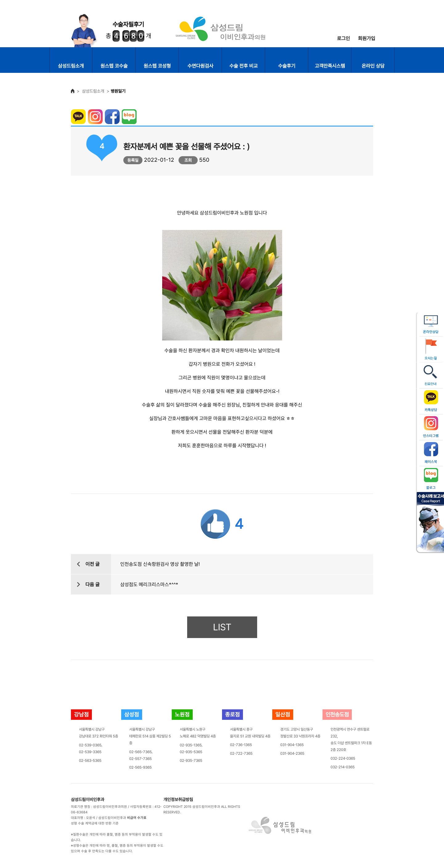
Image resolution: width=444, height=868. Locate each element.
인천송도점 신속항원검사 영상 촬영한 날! (160, 564)
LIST (222, 627)
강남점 (81, 714)
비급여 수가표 (137, 818)
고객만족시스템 (330, 66)
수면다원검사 (200, 66)
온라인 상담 (373, 66)
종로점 (232, 714)
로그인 (343, 38)
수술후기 (287, 66)
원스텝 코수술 (114, 66)
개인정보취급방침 (178, 799)
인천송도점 (337, 714)
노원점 (182, 714)
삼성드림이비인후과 (88, 799)
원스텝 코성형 (157, 66)
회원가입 (367, 38)
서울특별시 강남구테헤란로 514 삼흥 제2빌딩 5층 (150, 736)
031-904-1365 (292, 745)
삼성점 (132, 714)
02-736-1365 (241, 745)
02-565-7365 (140, 752)
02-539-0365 (90, 745)
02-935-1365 (191, 745)
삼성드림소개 (71, 66)
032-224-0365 (343, 758)
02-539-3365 (90, 752)
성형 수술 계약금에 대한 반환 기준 (95, 823)
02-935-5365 (191, 752)
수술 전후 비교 (244, 66)
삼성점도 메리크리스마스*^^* (149, 584)
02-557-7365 (140, 759)
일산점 (283, 714)
